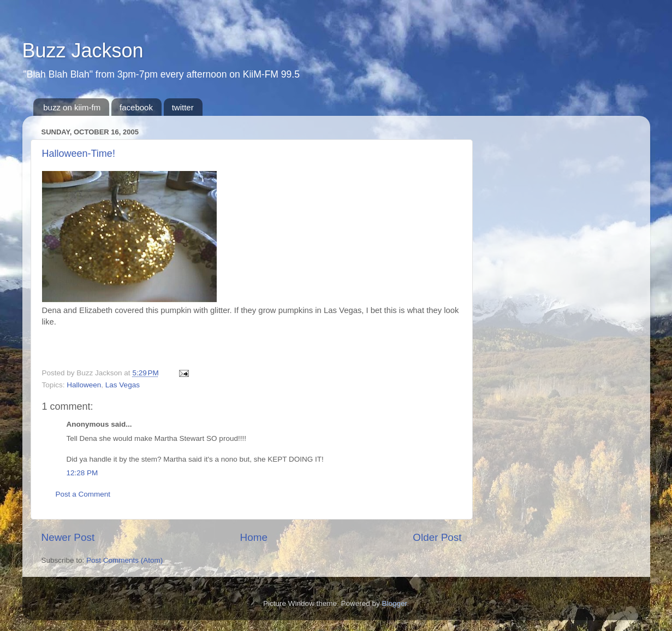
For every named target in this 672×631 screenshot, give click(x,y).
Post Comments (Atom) (124, 560)
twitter (183, 107)
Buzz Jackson (83, 51)
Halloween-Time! (79, 154)
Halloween (84, 385)
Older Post (437, 537)
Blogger (395, 603)
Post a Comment (83, 494)
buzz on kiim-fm (72, 107)
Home (254, 537)
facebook (136, 107)
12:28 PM (82, 473)
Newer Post (68, 537)
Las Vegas (123, 385)
